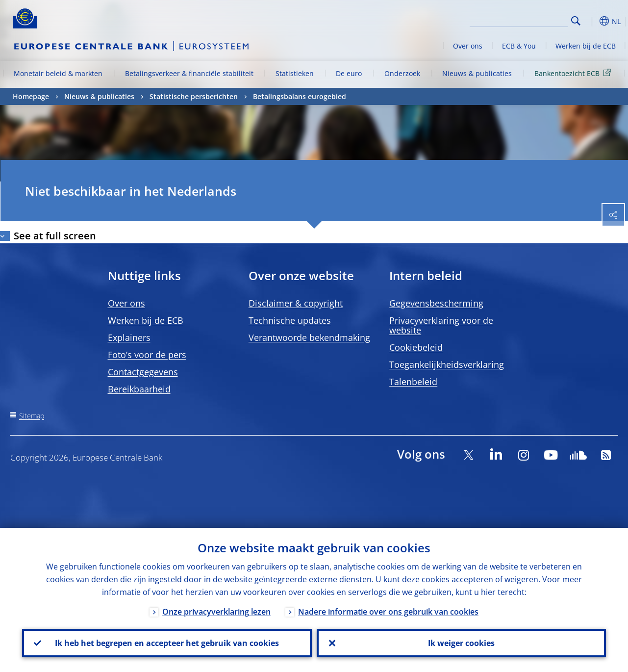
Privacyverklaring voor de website (441, 325)
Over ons (468, 46)
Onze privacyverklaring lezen (216, 612)
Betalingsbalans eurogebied (300, 96)
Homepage (31, 96)
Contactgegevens (143, 372)
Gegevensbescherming (436, 303)
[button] (591, 21)
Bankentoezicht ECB (574, 73)
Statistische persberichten (194, 96)
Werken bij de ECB (586, 46)
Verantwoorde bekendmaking (309, 337)
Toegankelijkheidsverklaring (447, 364)
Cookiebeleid (416, 347)
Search (576, 21)
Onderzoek (402, 73)
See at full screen (55, 236)
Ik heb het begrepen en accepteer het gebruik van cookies (167, 643)
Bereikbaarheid (139, 389)
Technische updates (290, 320)
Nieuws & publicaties (477, 73)
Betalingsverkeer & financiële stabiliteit (189, 73)
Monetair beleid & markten (58, 73)
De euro (349, 73)
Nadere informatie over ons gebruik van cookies (388, 612)
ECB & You (519, 46)
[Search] (519, 20)
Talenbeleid (413, 382)
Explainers (129, 337)
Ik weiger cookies (461, 643)
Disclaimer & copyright (296, 303)
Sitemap (32, 416)
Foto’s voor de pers (147, 355)
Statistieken (295, 73)
